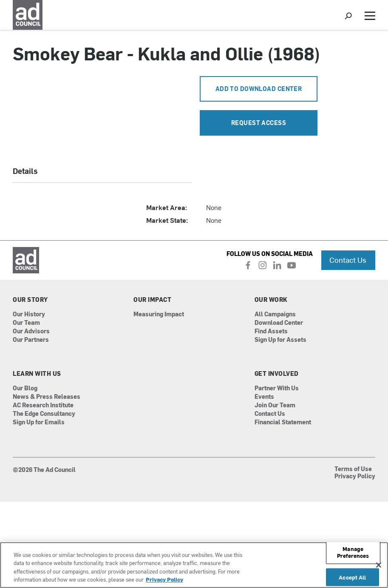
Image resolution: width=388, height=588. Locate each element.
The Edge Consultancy (44, 414)
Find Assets (271, 331)
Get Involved (277, 374)
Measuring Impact (159, 314)
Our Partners (31, 340)
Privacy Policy (355, 477)
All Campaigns (275, 314)
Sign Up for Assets (280, 340)
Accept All (352, 577)
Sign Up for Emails (39, 422)
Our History (29, 314)
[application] (102, 114)
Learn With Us (37, 374)
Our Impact (152, 300)
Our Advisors (31, 331)
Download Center (279, 323)
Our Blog (25, 388)
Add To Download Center (259, 89)
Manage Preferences (353, 552)
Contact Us (348, 260)
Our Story (30, 300)
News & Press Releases (47, 397)
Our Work (271, 300)
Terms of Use (353, 469)
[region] (194, 565)
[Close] (379, 565)
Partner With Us (277, 388)
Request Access (259, 123)
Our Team (26, 323)
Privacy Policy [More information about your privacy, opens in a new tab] (164, 579)
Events (264, 397)
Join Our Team (275, 405)
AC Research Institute (43, 405)
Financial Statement (283, 422)
